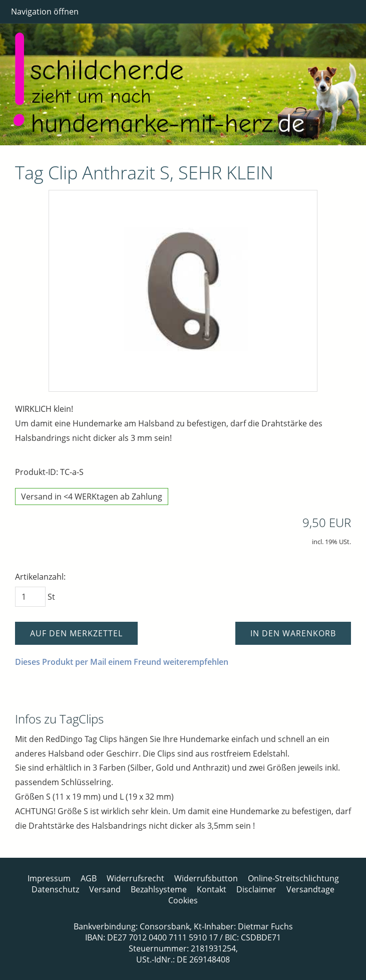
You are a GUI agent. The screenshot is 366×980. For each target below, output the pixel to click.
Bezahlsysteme (159, 889)
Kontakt (212, 889)
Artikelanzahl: (40, 577)
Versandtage (310, 889)
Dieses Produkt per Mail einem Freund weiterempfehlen (122, 662)
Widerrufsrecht (135, 878)
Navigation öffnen (45, 12)
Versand (105, 889)
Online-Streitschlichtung (293, 878)
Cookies (183, 900)
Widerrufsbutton (206, 878)
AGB (89, 878)
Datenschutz (55, 889)
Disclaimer (256, 889)
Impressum (49, 878)
